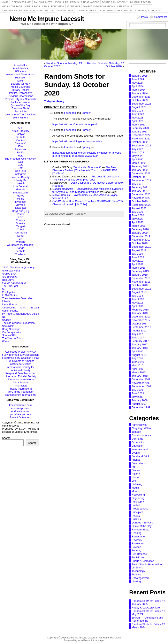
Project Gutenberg (21, 417)
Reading (137, 533)
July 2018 (137, 296)
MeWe (20, 196)
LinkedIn (20, 183)
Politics (136, 505)
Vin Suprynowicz (12, 332)
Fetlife (20, 152)
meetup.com (20, 193)
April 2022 (138, 159)
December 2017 (141, 317)
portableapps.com (21, 414)
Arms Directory (20, 131)
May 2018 (137, 303)
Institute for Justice (20, 364)
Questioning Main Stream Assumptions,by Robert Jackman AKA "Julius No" (20, 312)
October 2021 (140, 177)
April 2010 (138, 369)
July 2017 (137, 334)
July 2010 (137, 358)
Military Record (20, 90)
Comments (161, 17)
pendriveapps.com (20, 408)
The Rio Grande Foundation (18, 323)
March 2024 (139, 90)
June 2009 (138, 393)
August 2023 (139, 107)
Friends (136, 460)
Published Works (21, 102)
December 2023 (141, 97)
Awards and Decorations (20, 74)
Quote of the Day (20, 105)
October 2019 (140, 243)
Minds (20, 199)
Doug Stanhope (11, 329)
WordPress (84, 641)
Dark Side (137, 439)
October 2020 (140, 201)
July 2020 (137, 212)
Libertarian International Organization (20, 381)
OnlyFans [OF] (20, 211)
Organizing (138, 498)
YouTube (20, 254)
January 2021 (140, 191)
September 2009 (141, 386)
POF (20, 217)
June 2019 (138, 257)
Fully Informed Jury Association (20, 355)
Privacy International (21, 389)
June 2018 (138, 299)
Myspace (20, 202)
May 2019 (137, 261)
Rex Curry (8, 280)
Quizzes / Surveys (142, 523)
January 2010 (140, 376)
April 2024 (138, 86)
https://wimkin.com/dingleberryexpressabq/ (77, 141)
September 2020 (141, 205)
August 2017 (139, 331)
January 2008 (140, 400)
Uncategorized (140, 578)
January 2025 (140, 76)
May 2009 (137, 397)
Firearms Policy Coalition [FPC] (21, 358)
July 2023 (137, 111)
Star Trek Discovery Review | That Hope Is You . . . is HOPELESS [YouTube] (85, 170)
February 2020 (140, 229)
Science (136, 547)
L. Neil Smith (10, 295)
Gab (20, 162)
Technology (138, 571)
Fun (134, 467)
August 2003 (139, 404)
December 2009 (141, 379)
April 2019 (138, 264)
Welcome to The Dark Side (20, 114)
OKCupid (21, 208)
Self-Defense (139, 554)
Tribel (21, 229)
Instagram (20, 174)
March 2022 (139, 163)
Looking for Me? (21, 84)
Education (20, 78)
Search (6, 438)
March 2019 (139, 268)
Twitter (21, 236)
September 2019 (141, 247)
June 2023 (138, 114)
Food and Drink (141, 456)
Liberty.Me (20, 180)
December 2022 (141, 135)
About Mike (20, 65)
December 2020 (141, 194)
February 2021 (140, 187)
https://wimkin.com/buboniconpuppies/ (75, 124)
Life (134, 481)
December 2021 (141, 173)
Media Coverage (21, 87)
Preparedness (140, 509)
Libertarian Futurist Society (20, 376)
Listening (137, 484)
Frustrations (139, 463)
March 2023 (139, 125)
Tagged (21, 226)
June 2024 (138, 79)
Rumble (20, 220)
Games (136, 470)
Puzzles (136, 519)
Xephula (20, 251)
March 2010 (139, 372)
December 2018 (141, 278)
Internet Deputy (21, 177)
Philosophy (138, 502)
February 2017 (140, 341)
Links (21, 81)
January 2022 (140, 170)
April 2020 (138, 222)
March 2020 (139, 226)
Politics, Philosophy (20, 93)
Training (136, 574)
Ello (20, 146)
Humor (136, 477)
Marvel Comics (61, 195)
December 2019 (141, 236)
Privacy (136, 516)
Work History (20, 118)
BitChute (20, 137)
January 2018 (140, 313)
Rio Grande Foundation (20, 392)
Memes (136, 491)
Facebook (20, 149)
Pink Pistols (20, 386)
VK (20, 239)
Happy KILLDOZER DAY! (146, 608)
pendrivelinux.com (20, 411)
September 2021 (141, 180)
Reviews (137, 540)
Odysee (20, 205)
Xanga (20, 248)
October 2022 (140, 142)
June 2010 (138, 362)
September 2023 (141, 104)
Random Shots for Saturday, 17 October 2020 (106, 65)
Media (135, 488)
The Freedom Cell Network (20, 159)
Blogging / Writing (142, 428)
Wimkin (21, 242)
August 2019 (139, 250)
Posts (144, 17)
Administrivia (20, 68)
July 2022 (137, 149)
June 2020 (138, 215)
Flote (20, 156)
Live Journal (20, 186)
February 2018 (140, 310)
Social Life (20, 111)
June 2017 (138, 338)
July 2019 (137, 254)
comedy (136, 432)
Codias (21, 140)
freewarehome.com (21, 405)
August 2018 (139, 292)
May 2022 (137, 156)
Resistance (138, 536)
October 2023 (140, 100)
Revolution (138, 543)
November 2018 (141, 282)
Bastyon (20, 134)
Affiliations (20, 71)
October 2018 (140, 285)
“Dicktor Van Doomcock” (87, 167)
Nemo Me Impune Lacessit (47, 19)
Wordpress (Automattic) (20, 245)
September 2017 (141, 327)
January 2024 (140, 93)
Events (136, 453)
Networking (138, 495)
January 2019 (140, 275)
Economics (138, 442)
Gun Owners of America (21, 361)
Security (136, 550)
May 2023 (137, 118)
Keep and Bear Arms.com (21, 373)
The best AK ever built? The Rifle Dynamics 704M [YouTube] (86, 178)
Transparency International (21, 395)
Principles (137, 512)
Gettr (20, 168)
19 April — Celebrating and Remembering (147, 619)
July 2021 (137, 184)
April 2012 (138, 351)
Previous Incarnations (20, 96)
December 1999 (141, 407)
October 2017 (140, 324)
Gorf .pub (20, 171)
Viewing (136, 581)
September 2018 (141, 289)
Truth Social (21, 233)
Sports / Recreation (143, 561)
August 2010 (139, 355)
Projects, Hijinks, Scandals (20, 99)
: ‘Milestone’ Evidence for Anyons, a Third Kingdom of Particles (88, 190)
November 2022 (141, 139)
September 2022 (141, 145)
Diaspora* (20, 143)
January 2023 (140, 132)
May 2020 (137, 219)
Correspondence (141, 435)
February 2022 (140, 166)
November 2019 (141, 240)
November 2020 (141, 198)
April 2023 (138, 121)
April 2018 (138, 306)
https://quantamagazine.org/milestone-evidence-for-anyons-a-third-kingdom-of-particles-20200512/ (87, 154)
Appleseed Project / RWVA (21, 352)
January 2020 (140, 233)
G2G (20, 165)
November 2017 (141, 320)
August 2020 (139, 208)
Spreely (20, 223)
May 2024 (137, 83)
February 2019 (140, 271)
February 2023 (140, 128)
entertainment (140, 449)
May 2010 (137, 365)
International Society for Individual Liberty (20, 369)
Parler (20, 214)
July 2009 (137, 390)
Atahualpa (98, 641)
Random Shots (20, 108)
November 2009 (141, 383)
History (136, 474)
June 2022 (138, 152)
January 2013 (140, 348)
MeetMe (20, 189)
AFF (20, 128)
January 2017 (140, 344)
